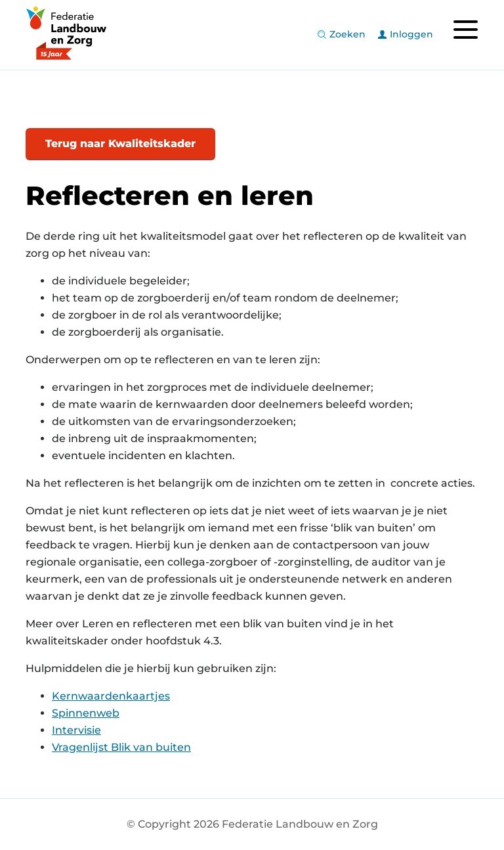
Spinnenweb (86, 713)
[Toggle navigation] (465, 30)
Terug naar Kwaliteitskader (120, 144)
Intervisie (76, 730)
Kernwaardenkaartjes (111, 696)
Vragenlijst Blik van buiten (121, 747)
